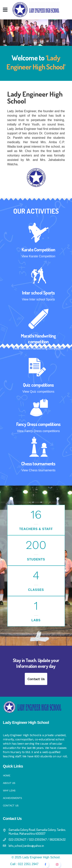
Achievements (12, 798)
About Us (9, 783)
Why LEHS (9, 790)
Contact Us (36, 679)
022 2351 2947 (28, 864)
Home (7, 775)
